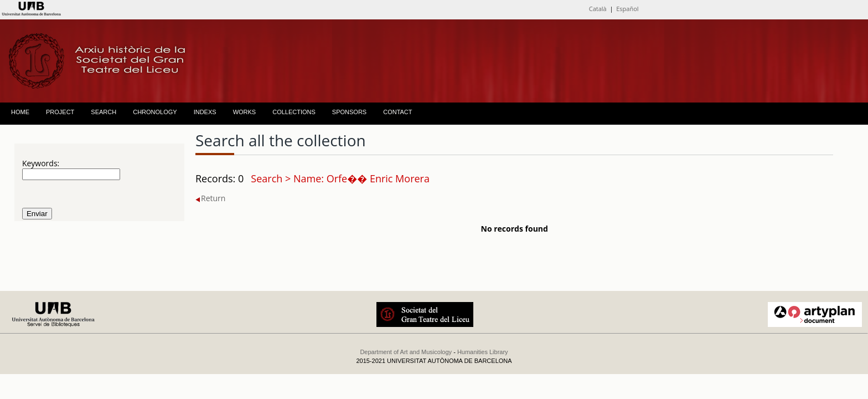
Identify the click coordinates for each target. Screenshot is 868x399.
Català (598, 9)
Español (627, 9)
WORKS (245, 112)
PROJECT (60, 112)
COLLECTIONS (294, 112)
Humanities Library (483, 352)
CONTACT (397, 112)
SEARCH (104, 112)
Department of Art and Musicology (406, 352)
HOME (20, 112)
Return (210, 198)
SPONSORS (349, 112)
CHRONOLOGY (155, 112)
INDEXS (205, 112)
